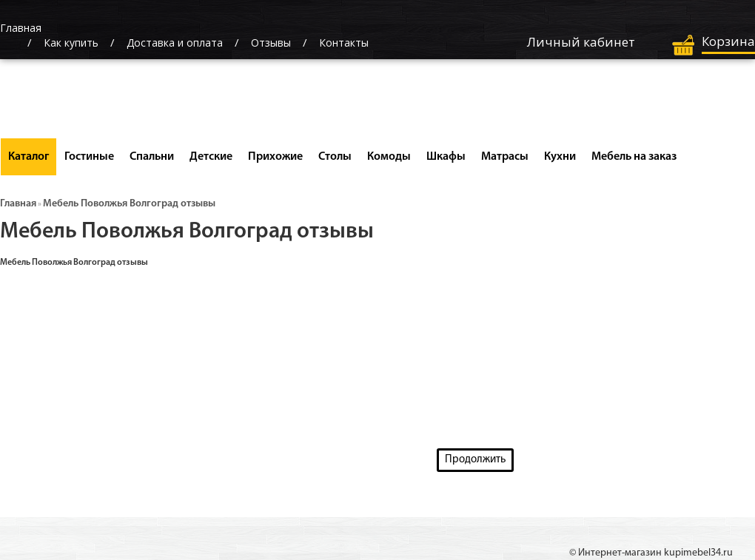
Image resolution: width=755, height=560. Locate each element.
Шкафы (446, 157)
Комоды (389, 157)
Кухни (560, 157)
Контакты (344, 43)
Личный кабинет (581, 42)
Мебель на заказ (634, 157)
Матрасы (505, 157)
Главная (18, 204)
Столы (335, 157)
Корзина (728, 41)
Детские (211, 157)
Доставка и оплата (175, 43)
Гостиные (89, 157)
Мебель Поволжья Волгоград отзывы (129, 204)
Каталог (28, 157)
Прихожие (275, 157)
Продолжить (475, 460)
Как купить (71, 43)
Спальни (152, 157)
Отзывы (271, 43)
